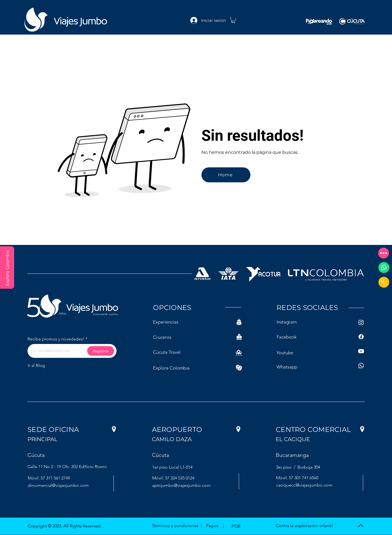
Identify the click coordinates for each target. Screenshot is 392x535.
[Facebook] (361, 337)
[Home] (226, 175)
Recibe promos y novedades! (56, 339)
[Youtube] (361, 351)
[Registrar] (101, 351)
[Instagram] (361, 322)
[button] (384, 253)
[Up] (361, 526)
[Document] (384, 282)
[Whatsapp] (384, 267)
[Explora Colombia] (7, 267)
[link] (233, 20)
